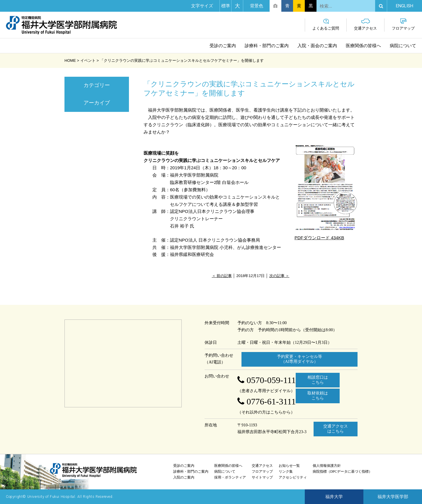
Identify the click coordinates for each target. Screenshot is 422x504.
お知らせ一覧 (289, 466)
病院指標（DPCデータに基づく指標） (342, 471)
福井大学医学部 (393, 497)
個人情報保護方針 (327, 466)
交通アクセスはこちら (336, 429)
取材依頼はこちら (318, 396)
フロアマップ (403, 24)
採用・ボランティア (230, 477)
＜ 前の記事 (222, 276)
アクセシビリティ (293, 477)
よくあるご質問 (326, 24)
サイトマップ (262, 477)
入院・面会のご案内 (317, 46)
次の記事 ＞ (279, 276)
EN (405, 6)
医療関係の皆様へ (363, 46)
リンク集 (286, 471)
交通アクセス (365, 24)
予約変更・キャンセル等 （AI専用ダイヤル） (300, 359)
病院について (403, 46)
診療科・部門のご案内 (267, 46)
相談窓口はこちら (318, 380)
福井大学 (334, 497)
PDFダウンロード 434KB (326, 191)
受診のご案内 (223, 46)
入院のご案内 (184, 477)
